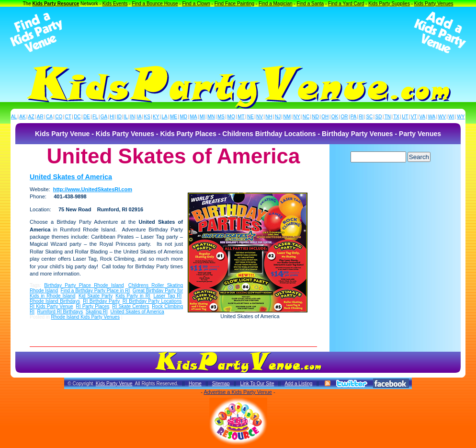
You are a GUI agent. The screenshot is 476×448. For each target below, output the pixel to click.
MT (241, 117)
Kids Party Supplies (389, 4)
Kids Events (115, 4)
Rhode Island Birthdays (55, 301)
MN (211, 117)
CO (59, 117)
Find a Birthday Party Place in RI (96, 291)
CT (68, 117)
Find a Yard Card (346, 4)
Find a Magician (276, 4)
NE (250, 117)
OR (345, 117)
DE (87, 117)
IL (126, 117)
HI (112, 117)
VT (414, 117)
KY (156, 117)
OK (335, 117)
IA (139, 117)
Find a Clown (196, 4)
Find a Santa (310, 4)
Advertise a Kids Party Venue (238, 392)
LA (165, 117)
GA (104, 117)
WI (451, 117)
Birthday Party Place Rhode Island (84, 285)
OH (325, 117)
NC (306, 117)
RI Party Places (93, 306)
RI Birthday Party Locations (152, 301)
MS (221, 117)
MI (202, 117)
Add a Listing (298, 384)
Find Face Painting (234, 4)
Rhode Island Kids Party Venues (85, 317)
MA (194, 117)
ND (316, 117)
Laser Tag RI (167, 296)
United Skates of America (71, 177)
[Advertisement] (238, 33)
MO (231, 117)
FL (95, 117)
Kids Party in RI (133, 296)
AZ (31, 117)
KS (147, 117)
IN (132, 117)
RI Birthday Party (101, 301)
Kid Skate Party (96, 296)
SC (369, 117)
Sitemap (221, 384)
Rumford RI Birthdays (60, 312)
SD (379, 117)
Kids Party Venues (434, 4)
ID (119, 117)
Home (195, 384)
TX (396, 117)
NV (260, 117)
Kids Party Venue (114, 384)
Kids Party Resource (56, 4)
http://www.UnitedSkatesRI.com (93, 189)
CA (49, 117)
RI (361, 117)
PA (354, 117)
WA (432, 117)
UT (405, 117)
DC (77, 117)
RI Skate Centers (130, 306)
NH (269, 117)
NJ (278, 117)
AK (22, 117)
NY (296, 117)
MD (184, 117)
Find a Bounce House (155, 4)
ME (174, 117)
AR (40, 117)
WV (442, 117)
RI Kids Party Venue (51, 306)
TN (388, 117)
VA (423, 117)
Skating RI (97, 312)
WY (461, 117)
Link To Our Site (257, 384)
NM (287, 117)
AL (14, 117)
